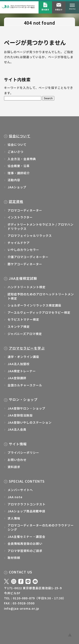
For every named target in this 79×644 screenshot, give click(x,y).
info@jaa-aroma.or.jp (22, 608)
